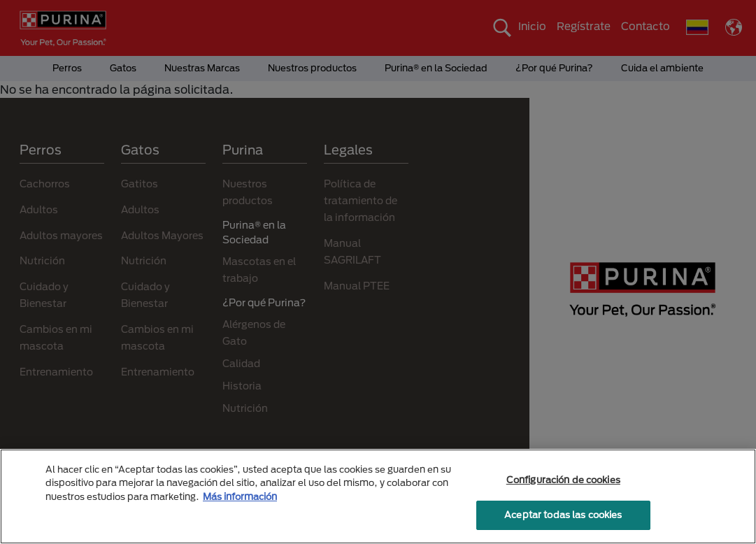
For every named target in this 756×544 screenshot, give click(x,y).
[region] (378, 496)
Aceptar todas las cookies (563, 515)
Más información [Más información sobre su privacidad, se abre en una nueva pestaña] (240, 496)
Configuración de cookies (563, 480)
